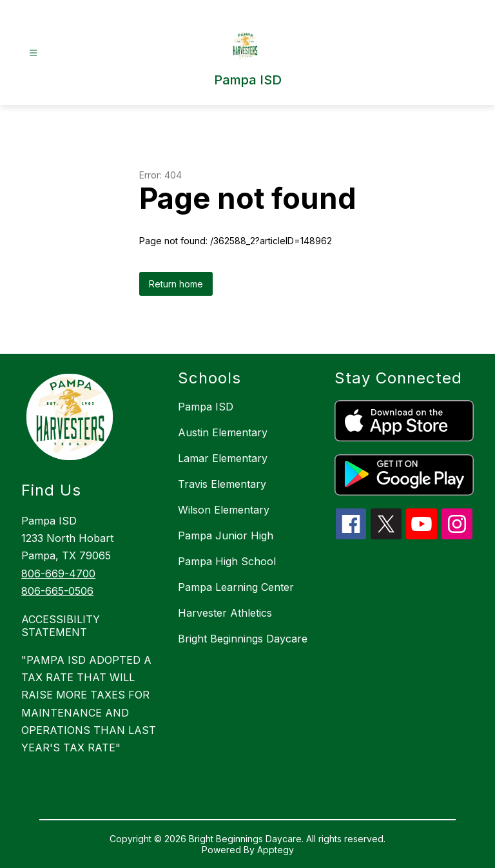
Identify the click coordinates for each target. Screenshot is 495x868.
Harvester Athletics (225, 613)
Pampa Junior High (226, 535)
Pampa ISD (206, 407)
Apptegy (276, 850)
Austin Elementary (223, 432)
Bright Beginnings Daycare (243, 639)
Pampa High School (227, 561)
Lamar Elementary (223, 458)
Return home (176, 284)
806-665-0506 (57, 591)
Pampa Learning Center (236, 587)
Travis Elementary (222, 484)
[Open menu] (33, 53)
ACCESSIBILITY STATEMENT (61, 626)
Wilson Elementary (224, 510)
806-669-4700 (58, 574)
